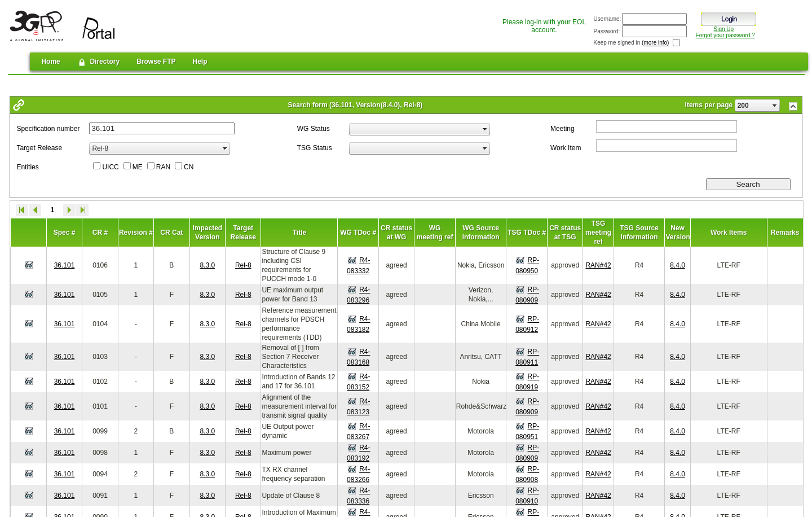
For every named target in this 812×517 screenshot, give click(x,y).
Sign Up (724, 29)
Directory (98, 62)
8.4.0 (678, 265)
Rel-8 (243, 265)
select (775, 106)
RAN (163, 167)
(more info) (655, 43)
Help (200, 62)
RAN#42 (598, 265)
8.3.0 (207, 265)
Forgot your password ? (725, 35)
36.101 (65, 265)
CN (189, 167)
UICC (110, 167)
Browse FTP (156, 62)
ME (138, 167)
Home (50, 62)
